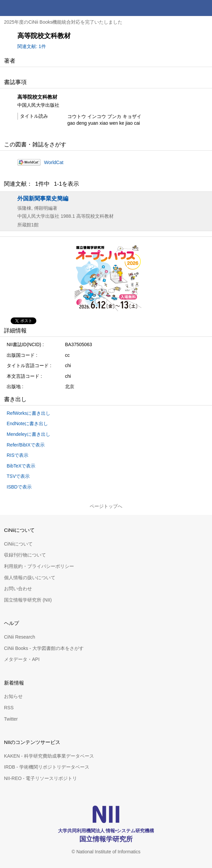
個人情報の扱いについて (30, 578)
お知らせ (13, 696)
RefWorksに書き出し (28, 413)
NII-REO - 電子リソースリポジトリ (40, 778)
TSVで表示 (18, 476)
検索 (188, 8)
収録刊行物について (25, 555)
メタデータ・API (22, 659)
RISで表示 (17, 455)
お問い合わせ (18, 589)
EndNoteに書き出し (27, 423)
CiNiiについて (18, 544)
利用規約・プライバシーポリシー (39, 566)
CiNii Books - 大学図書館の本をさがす (44, 648)
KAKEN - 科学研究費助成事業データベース (49, 756)
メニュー (204, 8)
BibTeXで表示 (21, 466)
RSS (9, 708)
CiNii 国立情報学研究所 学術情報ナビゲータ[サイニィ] (29, 8)
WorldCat (54, 162)
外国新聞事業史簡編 (43, 198)
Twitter (11, 719)
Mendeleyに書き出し (28, 434)
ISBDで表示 (19, 487)
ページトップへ (106, 506)
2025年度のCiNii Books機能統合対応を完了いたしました (63, 22)
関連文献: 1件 (32, 46)
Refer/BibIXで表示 (26, 445)
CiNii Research (19, 637)
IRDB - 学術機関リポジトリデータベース (47, 767)
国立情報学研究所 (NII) (28, 600)
